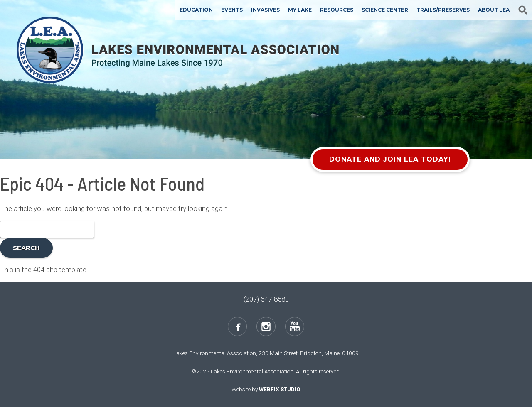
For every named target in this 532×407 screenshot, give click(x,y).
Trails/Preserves (443, 10)
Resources (337, 10)
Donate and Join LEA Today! (390, 159)
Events (232, 10)
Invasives (265, 10)
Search (26, 248)
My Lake (300, 10)
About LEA (494, 10)
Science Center (385, 10)
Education (196, 10)
